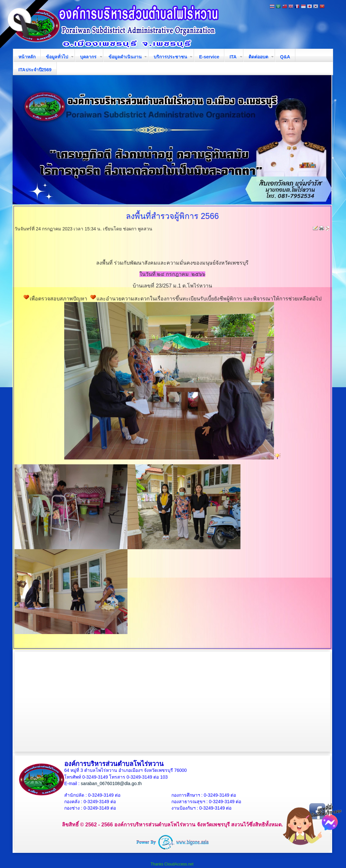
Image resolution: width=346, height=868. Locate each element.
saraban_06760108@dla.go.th (111, 783)
